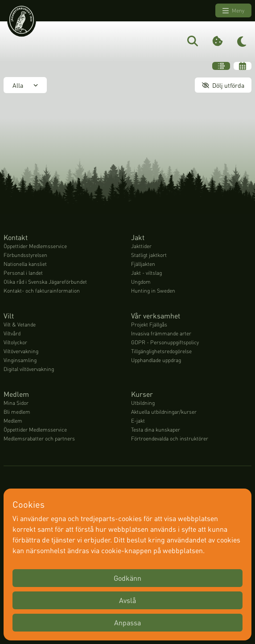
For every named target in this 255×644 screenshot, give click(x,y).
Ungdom (141, 282)
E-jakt (138, 421)
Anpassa (127, 622)
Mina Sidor (16, 403)
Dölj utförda (223, 85)
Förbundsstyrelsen (25, 255)
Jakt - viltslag (146, 273)
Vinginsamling (20, 360)
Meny (233, 11)
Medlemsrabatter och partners (39, 438)
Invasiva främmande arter (161, 333)
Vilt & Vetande (20, 324)
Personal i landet (23, 273)
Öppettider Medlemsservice (35, 246)
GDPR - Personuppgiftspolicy (165, 342)
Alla (25, 85)
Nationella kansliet (25, 264)
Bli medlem (17, 412)
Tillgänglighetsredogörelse (161, 351)
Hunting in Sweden (153, 291)
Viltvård (12, 333)
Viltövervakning (21, 351)
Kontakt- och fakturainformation (42, 291)
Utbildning (143, 403)
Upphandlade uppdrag (156, 360)
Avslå (127, 600)
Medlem (13, 421)
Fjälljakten (143, 264)
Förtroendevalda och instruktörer (170, 438)
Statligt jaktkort (149, 255)
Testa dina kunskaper (156, 430)
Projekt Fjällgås (149, 324)
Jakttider (141, 246)
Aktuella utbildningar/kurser (164, 412)
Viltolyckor (15, 342)
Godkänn (127, 578)
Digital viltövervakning (29, 369)
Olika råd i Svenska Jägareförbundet (45, 282)
